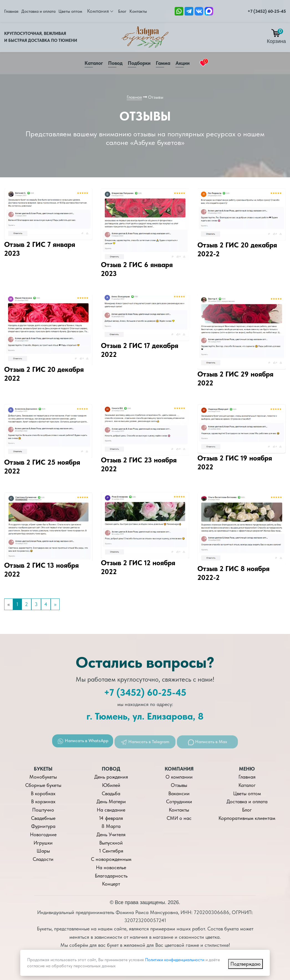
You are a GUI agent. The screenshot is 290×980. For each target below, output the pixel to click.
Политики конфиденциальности (175, 960)
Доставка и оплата (38, 11)
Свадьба (111, 793)
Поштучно (43, 810)
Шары (43, 851)
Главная (11, 11)
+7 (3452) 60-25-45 (267, 11)
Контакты (138, 11)
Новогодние (43, 834)
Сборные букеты (43, 785)
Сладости (43, 859)
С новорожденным (111, 859)
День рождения (111, 777)
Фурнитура (43, 826)
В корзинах (43, 801)
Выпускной (111, 843)
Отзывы (179, 785)
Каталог (94, 63)
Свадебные (43, 818)
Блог (122, 11)
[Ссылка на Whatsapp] (179, 11)
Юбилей (111, 785)
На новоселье (111, 867)
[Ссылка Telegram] (189, 11)
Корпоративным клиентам (247, 818)
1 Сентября (111, 851)
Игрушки (43, 843)
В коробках (43, 793)
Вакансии (179, 793)
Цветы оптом (70, 11)
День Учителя (111, 834)
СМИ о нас (179, 818)
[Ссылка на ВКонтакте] (199, 11)
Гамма (163, 63)
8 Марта (111, 826)
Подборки (139, 63)
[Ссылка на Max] (209, 11)
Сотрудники (179, 801)
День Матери (111, 801)
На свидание (111, 810)
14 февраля (111, 818)
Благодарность (111, 876)
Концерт (111, 884)
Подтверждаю (246, 964)
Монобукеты (43, 777)
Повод (115, 63)
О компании (179, 777)
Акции (183, 63)
